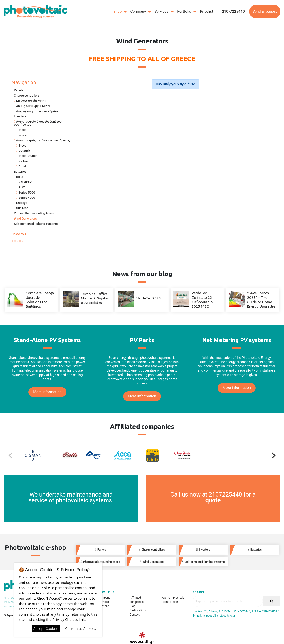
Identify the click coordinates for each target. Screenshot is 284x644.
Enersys (22, 203)
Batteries (20, 172)
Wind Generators (25, 219)
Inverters (20, 116)
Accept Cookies (46, 629)
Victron (24, 161)
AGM (22, 187)
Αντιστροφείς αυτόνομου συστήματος (43, 140)
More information (47, 392)
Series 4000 (27, 198)
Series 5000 (27, 192)
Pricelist (206, 12)
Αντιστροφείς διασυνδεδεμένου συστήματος (38, 123)
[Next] (273, 455)
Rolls (20, 177)
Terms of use (170, 602)
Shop (118, 12)
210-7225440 (233, 12)
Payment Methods (173, 598)
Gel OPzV (25, 182)
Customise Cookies (81, 629)
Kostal (23, 135)
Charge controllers (27, 95)
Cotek (23, 166)
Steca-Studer (28, 156)
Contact (135, 615)
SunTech (22, 208)
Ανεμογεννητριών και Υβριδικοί (39, 111)
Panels (19, 90)
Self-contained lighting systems (36, 224)
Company (138, 12)
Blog (133, 606)
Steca (22, 130)
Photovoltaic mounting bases (34, 213)
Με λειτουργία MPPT (31, 101)
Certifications (138, 610)
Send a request (265, 12)
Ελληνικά (10, 615)
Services (161, 12)
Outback (24, 151)
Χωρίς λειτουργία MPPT (34, 106)
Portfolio (184, 12)
